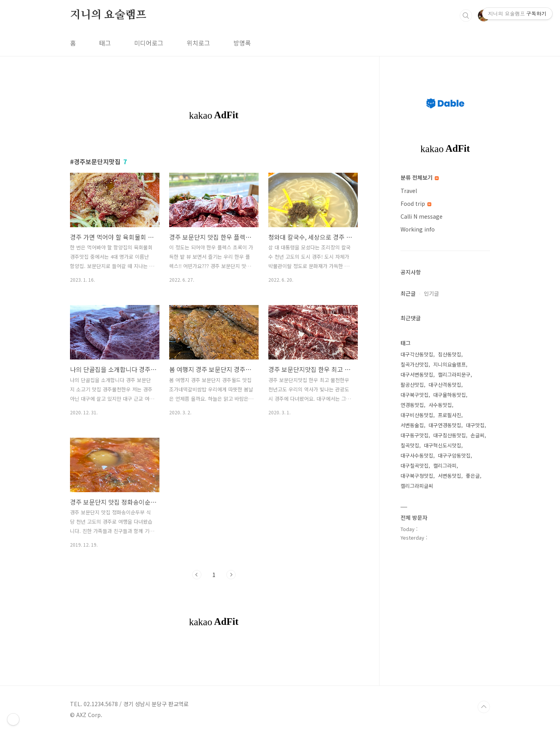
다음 (231, 575)
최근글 (408, 293)
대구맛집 (475, 425)
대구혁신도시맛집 (443, 445)
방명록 (242, 43)
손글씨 (478, 435)
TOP (484, 707)
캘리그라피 (445, 466)
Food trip (416, 203)
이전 (197, 575)
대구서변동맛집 (417, 374)
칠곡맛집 (410, 445)
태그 (105, 43)
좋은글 (473, 476)
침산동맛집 (450, 354)
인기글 (431, 293)
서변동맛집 (450, 476)
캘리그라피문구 (454, 374)
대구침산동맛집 (450, 435)
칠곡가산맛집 (415, 364)
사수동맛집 (440, 405)
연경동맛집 (412, 405)
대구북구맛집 (415, 395)
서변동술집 (412, 425)
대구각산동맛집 (417, 354)
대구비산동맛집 (417, 415)
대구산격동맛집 (445, 385)
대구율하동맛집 (450, 395)
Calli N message (422, 216)
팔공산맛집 (412, 385)
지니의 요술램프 (108, 15)
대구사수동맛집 (417, 455)
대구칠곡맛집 (415, 466)
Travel (409, 191)
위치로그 (198, 43)
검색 (466, 16)
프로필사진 (450, 415)
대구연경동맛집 (445, 425)
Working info (418, 229)
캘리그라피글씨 (417, 486)
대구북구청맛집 (417, 476)
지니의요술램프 (450, 364)
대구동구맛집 (415, 435)
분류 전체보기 (420, 177)
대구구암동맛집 (454, 455)
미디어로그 (149, 43)
